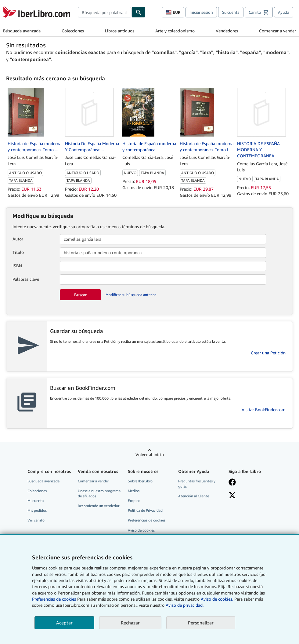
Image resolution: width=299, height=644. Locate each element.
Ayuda (284, 12)
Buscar (80, 295)
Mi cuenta (36, 501)
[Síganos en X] (250, 496)
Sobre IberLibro (140, 481)
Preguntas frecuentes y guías (197, 484)
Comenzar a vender (277, 31)
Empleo (134, 501)
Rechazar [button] (130, 623)
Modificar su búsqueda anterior (131, 295)
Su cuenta (231, 12)
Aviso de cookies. (217, 599)
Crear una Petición (268, 353)
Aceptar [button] (64, 623)
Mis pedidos (37, 510)
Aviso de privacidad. (185, 605)
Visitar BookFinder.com (264, 410)
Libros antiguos (120, 31)
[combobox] (105, 12)
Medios (134, 491)
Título (18, 252)
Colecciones (73, 31)
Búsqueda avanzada (22, 31)
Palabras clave (26, 279)
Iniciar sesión (201, 12)
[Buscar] (139, 12)
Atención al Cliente (194, 496)
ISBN (17, 266)
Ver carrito (36, 520)
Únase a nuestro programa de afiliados (99, 493)
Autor (18, 239)
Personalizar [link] (201, 623)
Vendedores (227, 31)
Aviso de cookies (141, 530)
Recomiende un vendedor (99, 506)
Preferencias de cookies (54, 599)
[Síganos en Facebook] (250, 483)
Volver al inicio (150, 454)
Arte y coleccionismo (175, 31)
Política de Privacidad (145, 510)
